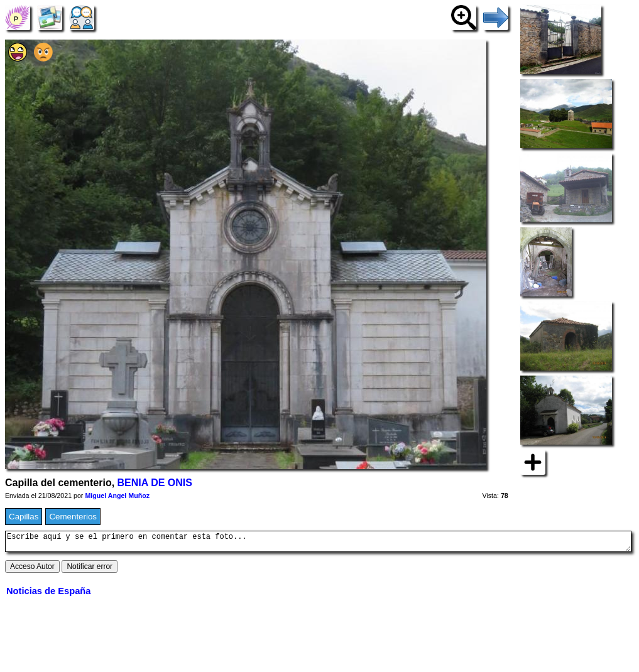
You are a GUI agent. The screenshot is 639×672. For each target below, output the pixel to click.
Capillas (24, 517)
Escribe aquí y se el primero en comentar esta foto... (318, 543)
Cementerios (73, 517)
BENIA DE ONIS (155, 483)
